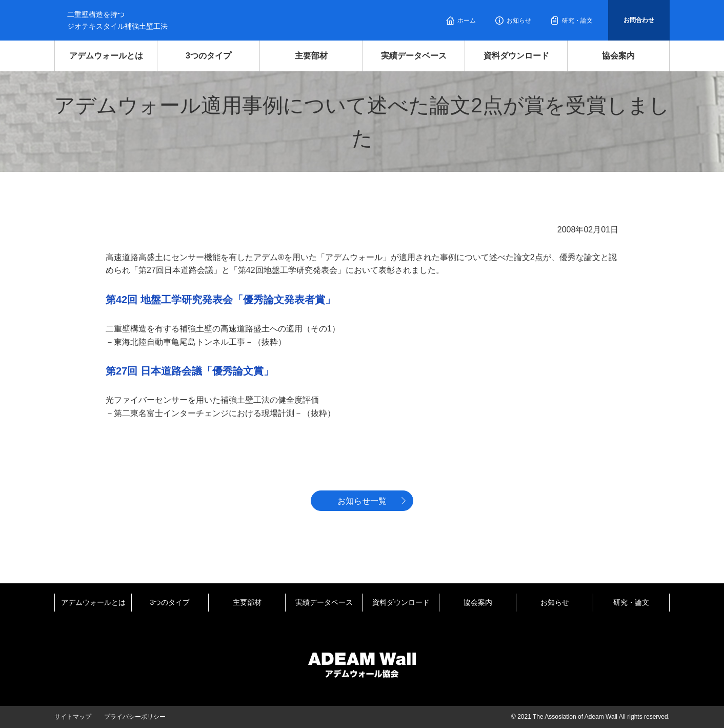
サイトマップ (73, 717)
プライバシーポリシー (135, 717)
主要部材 (311, 56)
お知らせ (519, 21)
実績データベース (414, 56)
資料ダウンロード (516, 56)
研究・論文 (577, 21)
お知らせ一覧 (362, 501)
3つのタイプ (208, 56)
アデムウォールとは (106, 56)
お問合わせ (639, 20)
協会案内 (618, 56)
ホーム (467, 21)
